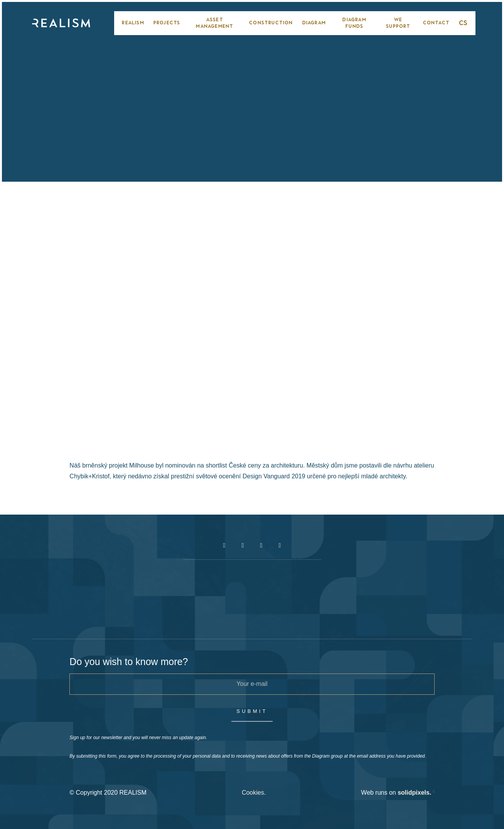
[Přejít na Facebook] (224, 545)
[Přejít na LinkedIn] (280, 545)
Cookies (253, 793)
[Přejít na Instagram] (243, 545)
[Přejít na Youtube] (261, 545)
